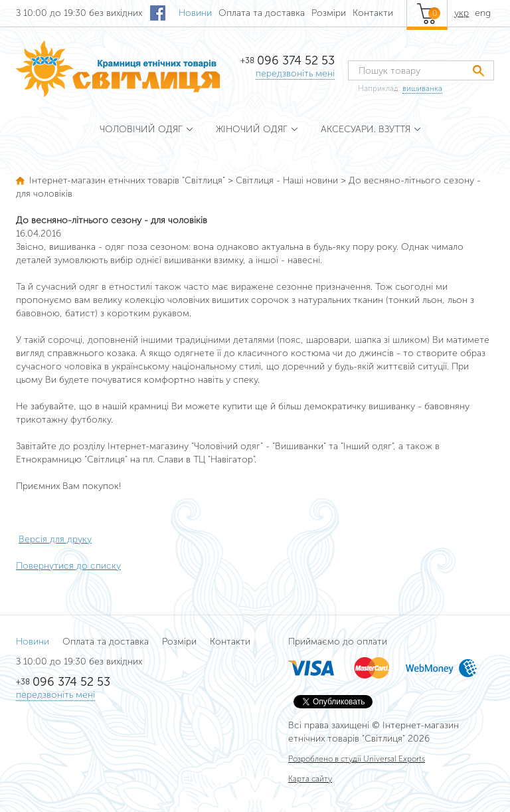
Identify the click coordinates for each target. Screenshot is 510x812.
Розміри (329, 13)
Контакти (373, 13)
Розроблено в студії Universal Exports (357, 759)
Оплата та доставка (262, 13)
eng (483, 13)
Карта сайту (310, 779)
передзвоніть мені (295, 73)
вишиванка (422, 88)
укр (462, 13)
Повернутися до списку (68, 566)
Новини (195, 13)
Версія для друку (55, 539)
